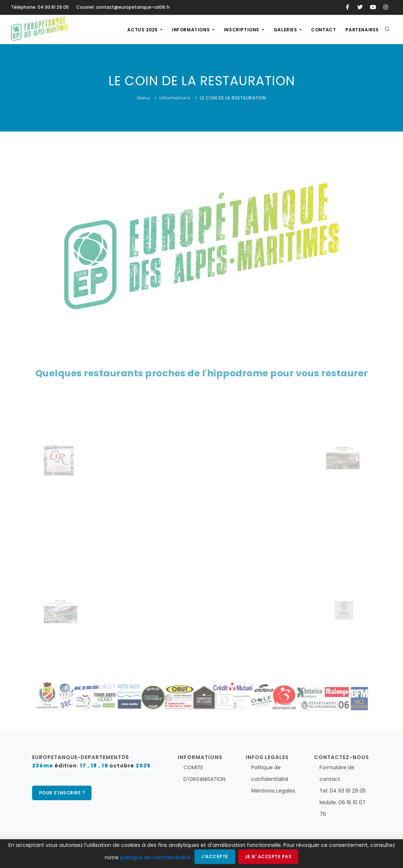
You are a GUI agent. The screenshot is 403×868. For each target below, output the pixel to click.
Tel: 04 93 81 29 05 (343, 791)
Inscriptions (242, 30)
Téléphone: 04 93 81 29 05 (40, 7)
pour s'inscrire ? (62, 793)
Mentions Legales (273, 791)
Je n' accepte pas (268, 857)
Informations (191, 30)
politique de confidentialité (156, 857)
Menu (144, 98)
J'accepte (215, 857)
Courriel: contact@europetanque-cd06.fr (123, 7)
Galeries (286, 30)
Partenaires (362, 30)
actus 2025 (143, 30)
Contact (323, 30)
